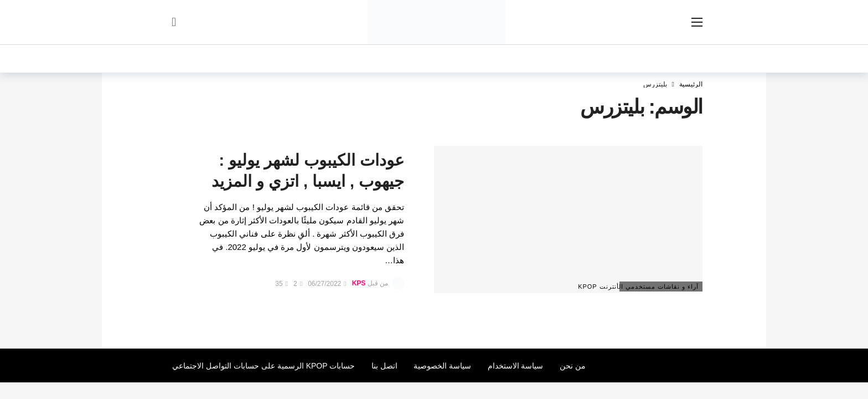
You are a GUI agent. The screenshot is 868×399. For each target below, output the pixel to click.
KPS (359, 284)
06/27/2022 (327, 284)
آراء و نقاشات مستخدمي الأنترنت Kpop (659, 287)
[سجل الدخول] (174, 22)
